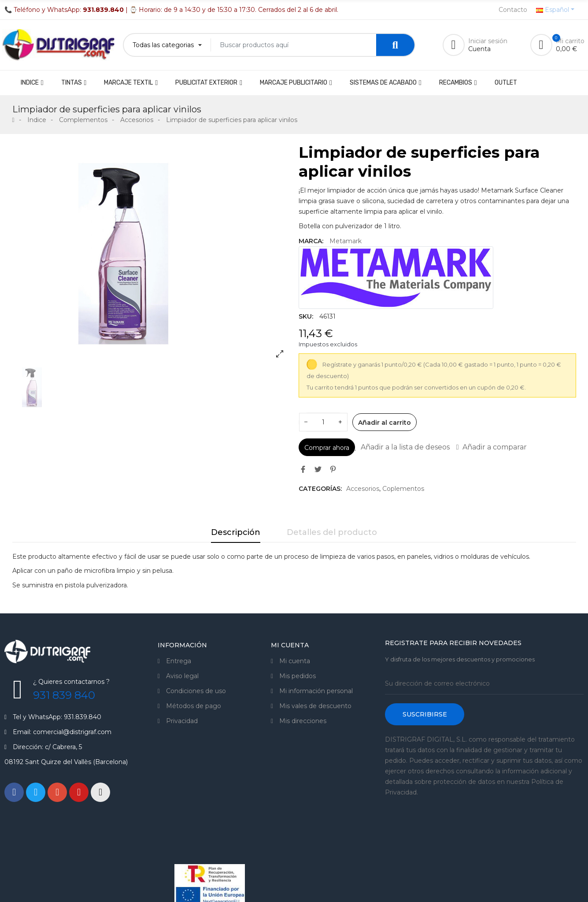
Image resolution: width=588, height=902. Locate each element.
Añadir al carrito (385, 423)
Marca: (311, 241)
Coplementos (403, 489)
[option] (151, 254)
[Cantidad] (323, 422)
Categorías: (320, 489)
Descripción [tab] (236, 532)
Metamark (346, 241)
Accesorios (363, 489)
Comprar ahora (327, 448)
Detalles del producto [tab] (332, 532)
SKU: (306, 316)
